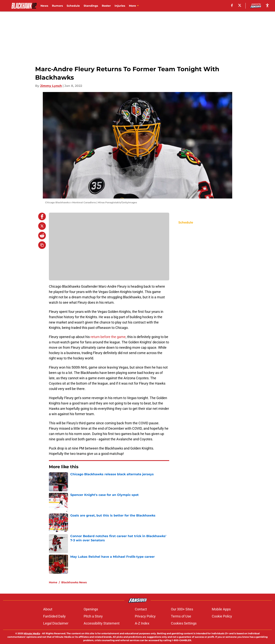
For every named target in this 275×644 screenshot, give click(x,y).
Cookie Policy (222, 616)
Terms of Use (181, 616)
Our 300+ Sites (182, 609)
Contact (141, 609)
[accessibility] (267, 5)
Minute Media (32, 633)
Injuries (120, 6)
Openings (91, 609)
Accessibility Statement (102, 623)
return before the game (108, 337)
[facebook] (232, 5)
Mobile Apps (221, 609)
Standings (91, 6)
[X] (240, 5)
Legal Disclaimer (56, 623)
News (44, 6)
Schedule (73, 6)
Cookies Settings (184, 623)
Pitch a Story (93, 616)
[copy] (42, 245)
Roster (106, 6)
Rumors (57, 6)
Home (53, 582)
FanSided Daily (54, 616)
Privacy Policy (145, 616)
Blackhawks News (74, 582)
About (48, 609)
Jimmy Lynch (51, 86)
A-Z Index (142, 623)
